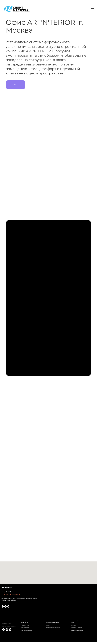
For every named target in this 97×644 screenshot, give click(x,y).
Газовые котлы (25, 628)
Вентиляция (25, 623)
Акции (48, 625)
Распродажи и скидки (53, 628)
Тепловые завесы (26, 630)
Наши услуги (75, 620)
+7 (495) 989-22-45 (9, 592)
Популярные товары (52, 623)
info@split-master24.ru (11, 594)
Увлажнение (25, 625)
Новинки (49, 620)
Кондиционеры (26, 620)
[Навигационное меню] (93, 9)
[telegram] (3, 606)
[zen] (8, 606)
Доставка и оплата (76, 628)
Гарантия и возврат (77, 630)
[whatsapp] (5, 606)
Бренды (73, 625)
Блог (72, 623)
